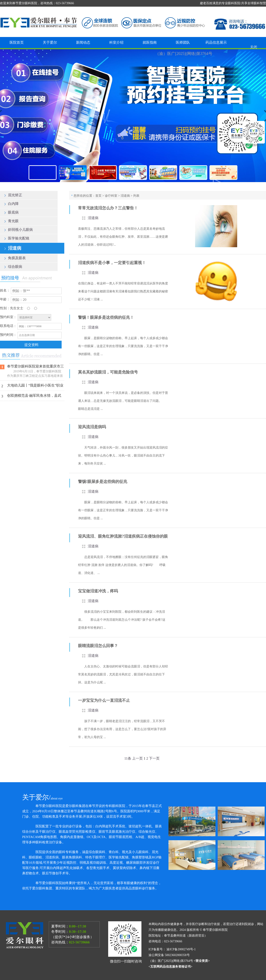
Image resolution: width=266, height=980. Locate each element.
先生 (13, 308)
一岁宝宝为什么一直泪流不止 (104, 700)
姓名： (5, 290)
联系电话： (8, 326)
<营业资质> (202, 961)
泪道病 (13, 248)
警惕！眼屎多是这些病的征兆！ (106, 317)
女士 (20, 308)
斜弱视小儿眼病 (19, 230)
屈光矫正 (13, 195)
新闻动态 (83, 42)
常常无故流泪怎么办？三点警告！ (108, 208)
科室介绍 (116, 42)
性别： (5, 308)
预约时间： (8, 335)
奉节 (133, 116)
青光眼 (12, 221)
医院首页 (17, 42)
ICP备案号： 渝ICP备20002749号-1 (172, 949)
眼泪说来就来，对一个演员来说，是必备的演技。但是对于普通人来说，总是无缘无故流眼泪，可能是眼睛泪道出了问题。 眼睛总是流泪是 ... (123, 401)
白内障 (12, 204)
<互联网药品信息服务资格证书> (170, 967)
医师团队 (183, 42)
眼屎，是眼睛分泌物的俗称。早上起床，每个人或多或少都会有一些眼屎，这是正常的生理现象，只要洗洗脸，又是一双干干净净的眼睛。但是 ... (123, 346)
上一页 (137, 758)
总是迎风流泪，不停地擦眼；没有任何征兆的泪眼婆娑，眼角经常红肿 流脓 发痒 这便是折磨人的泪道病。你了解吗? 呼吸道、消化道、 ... (123, 565)
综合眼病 (13, 267)
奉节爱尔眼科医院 (215, 930)
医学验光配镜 (17, 238)
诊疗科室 (111, 196)
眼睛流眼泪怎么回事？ (98, 646)
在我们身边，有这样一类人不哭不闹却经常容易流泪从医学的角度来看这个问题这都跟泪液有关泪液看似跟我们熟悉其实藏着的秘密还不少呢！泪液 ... (123, 291)
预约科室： (8, 317)
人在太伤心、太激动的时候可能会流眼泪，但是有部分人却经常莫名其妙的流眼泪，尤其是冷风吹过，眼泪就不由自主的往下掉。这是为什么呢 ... (123, 674)
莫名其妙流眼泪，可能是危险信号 (108, 372)
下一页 (154, 758)
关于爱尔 (50, 42)
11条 (128, 758)
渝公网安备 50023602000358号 (169, 955)
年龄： (5, 299)
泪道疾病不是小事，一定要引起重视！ (112, 263)
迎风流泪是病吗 (92, 427)
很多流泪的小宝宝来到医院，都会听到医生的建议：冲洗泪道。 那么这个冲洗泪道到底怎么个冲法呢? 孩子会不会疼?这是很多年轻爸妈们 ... (122, 620)
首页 (98, 196)
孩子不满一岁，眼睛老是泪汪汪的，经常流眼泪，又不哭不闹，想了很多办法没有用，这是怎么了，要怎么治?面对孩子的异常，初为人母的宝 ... (122, 729)
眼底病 (12, 212)
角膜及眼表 (15, 258)
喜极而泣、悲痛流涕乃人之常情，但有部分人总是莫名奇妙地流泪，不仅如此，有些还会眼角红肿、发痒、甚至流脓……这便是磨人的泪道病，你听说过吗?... (123, 237)
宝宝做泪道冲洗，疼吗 (98, 591)
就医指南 (150, 42)
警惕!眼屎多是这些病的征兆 (103, 482)
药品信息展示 (216, 42)
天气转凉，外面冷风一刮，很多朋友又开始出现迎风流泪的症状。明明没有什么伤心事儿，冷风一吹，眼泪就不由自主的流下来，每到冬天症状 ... (123, 456)
